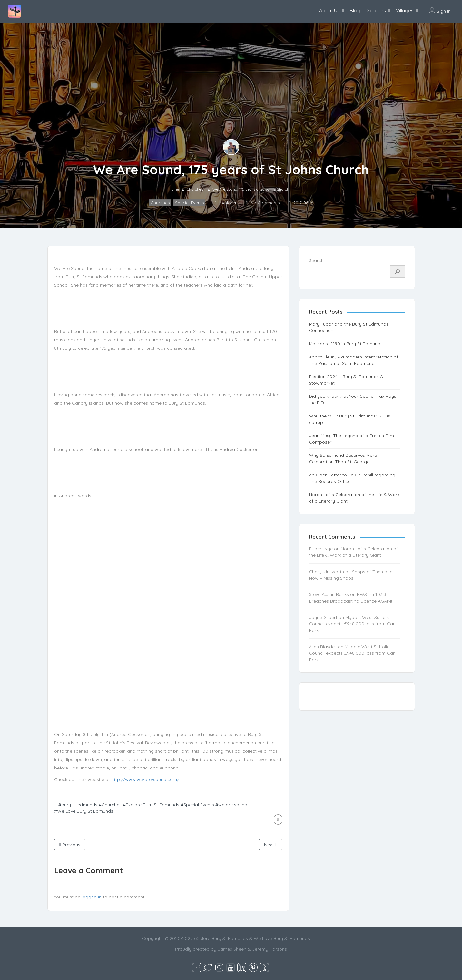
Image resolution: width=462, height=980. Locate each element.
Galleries (376, 10)
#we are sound (231, 805)
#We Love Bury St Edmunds (84, 811)
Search (316, 260)
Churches (195, 189)
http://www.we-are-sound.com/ (145, 779)
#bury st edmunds (78, 805)
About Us (329, 10)
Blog (355, 10)
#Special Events (197, 805)
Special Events (189, 203)
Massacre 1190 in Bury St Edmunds (346, 344)
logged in (92, 897)
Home (174, 189)
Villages (405, 10)
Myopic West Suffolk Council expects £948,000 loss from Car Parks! (352, 624)
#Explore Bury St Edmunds (151, 805)
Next (270, 845)
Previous (70, 845)
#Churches (110, 805)
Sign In (444, 11)
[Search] (398, 271)
